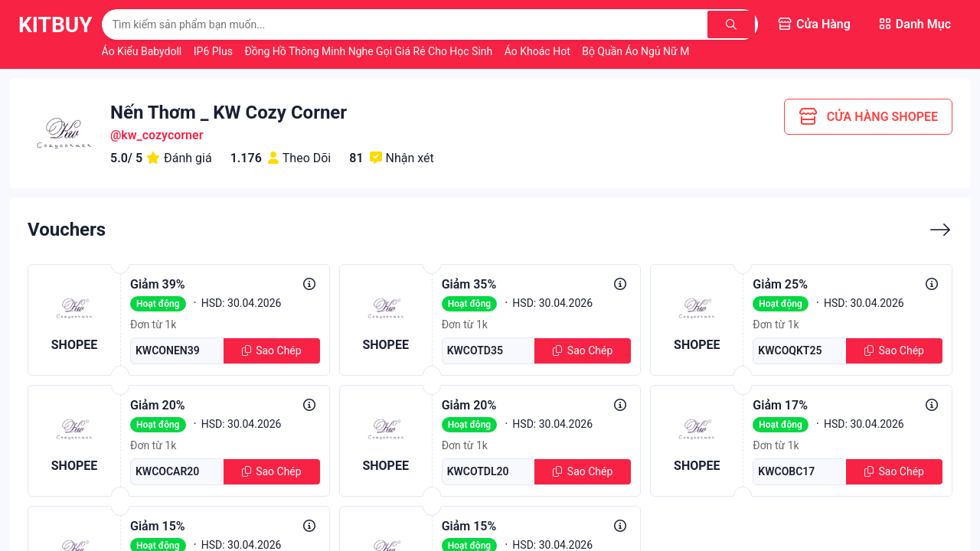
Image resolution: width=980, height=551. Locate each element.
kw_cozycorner (162, 135)
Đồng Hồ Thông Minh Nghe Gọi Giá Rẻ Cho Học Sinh (369, 51)
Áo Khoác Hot (539, 51)
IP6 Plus (215, 51)
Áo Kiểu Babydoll (143, 51)
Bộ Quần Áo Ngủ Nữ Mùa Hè (651, 51)
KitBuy (56, 25)
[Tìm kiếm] (733, 24)
